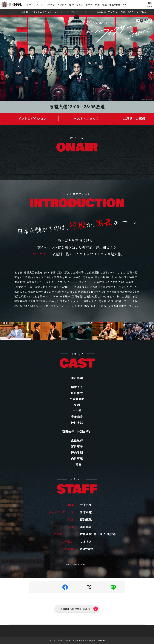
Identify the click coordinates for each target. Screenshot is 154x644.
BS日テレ (16, 4)
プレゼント (77, 12)
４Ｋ (125, 4)
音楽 (105, 4)
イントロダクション (32, 119)
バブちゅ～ (143, 12)
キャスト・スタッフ (85, 119)
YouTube (113, 12)
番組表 (25, 12)
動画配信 (101, 12)
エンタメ (62, 4)
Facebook (65, 587)
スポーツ (50, 4)
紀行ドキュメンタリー (81, 4)
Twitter (89, 587)
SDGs (131, 12)
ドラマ (30, 4)
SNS (123, 12)
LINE (113, 587)
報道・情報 (115, 4)
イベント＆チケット (41, 12)
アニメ (40, 4)
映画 (97, 4)
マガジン (89, 12)
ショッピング (61, 12)
